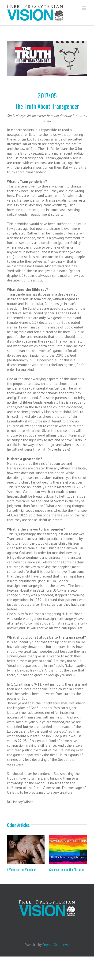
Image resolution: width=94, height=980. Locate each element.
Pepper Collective (56, 945)
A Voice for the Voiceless (22, 870)
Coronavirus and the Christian (67, 870)
